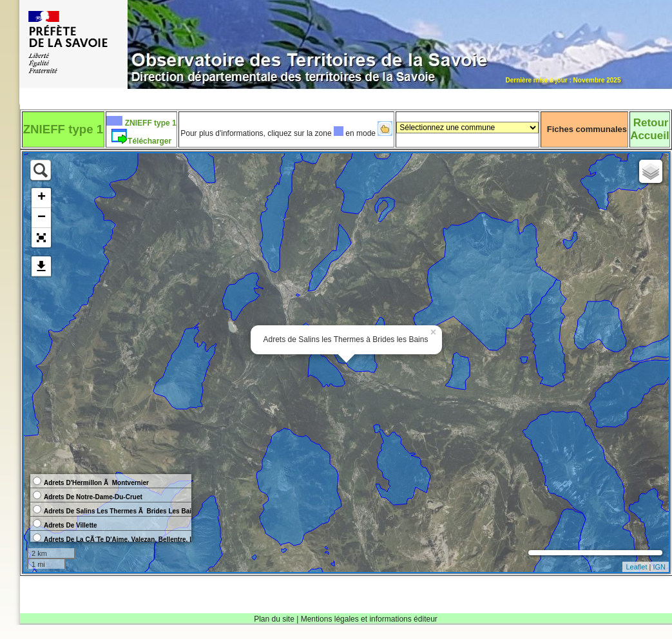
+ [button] (42, 198)
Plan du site (274, 619)
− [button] (42, 218)
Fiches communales (587, 129)
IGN (659, 567)
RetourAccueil (649, 129)
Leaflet (636, 567)
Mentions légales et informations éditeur (369, 619)
